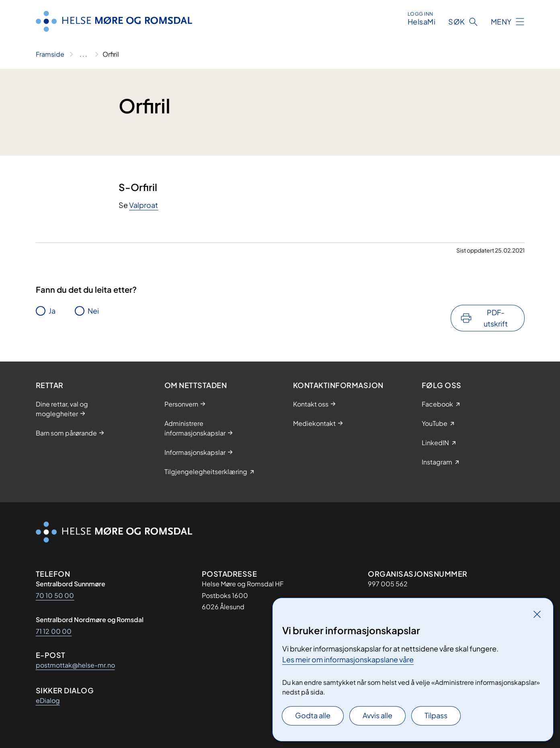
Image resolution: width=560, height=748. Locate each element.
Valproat (144, 205)
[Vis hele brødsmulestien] (83, 54)
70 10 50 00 (55, 595)
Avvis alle (377, 715)
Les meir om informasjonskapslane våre (348, 659)
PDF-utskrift (496, 318)
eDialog (48, 700)
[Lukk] (537, 614)
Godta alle (313, 715)
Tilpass (436, 715)
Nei (93, 311)
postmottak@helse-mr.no (75, 665)
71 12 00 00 (54, 631)
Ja (52, 311)
